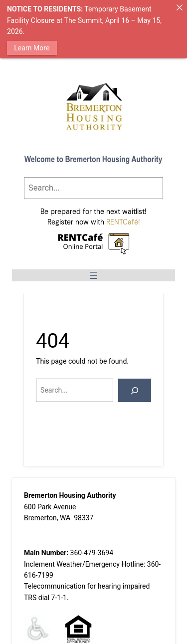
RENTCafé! (123, 222)
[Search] (135, 390)
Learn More (32, 48)
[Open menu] (94, 275)
